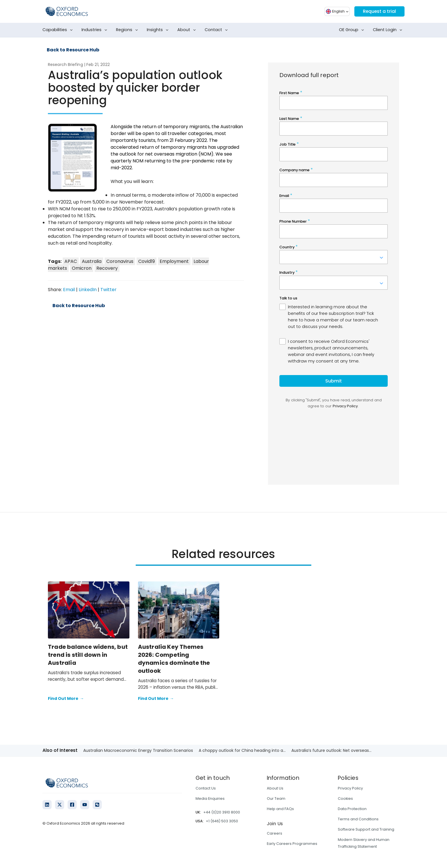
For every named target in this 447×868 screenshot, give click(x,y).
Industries (96, 30)
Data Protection (352, 809)
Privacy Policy (350, 788)
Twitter (108, 290)
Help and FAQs (280, 809)
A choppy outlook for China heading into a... (242, 750)
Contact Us (206, 788)
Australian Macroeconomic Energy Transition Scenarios (138, 750)
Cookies (345, 798)
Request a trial (379, 11)
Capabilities (59, 30)
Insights (159, 30)
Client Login (389, 30)
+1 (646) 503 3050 (222, 821)
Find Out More (66, 699)
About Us (275, 788)
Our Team (276, 798)
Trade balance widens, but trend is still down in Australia (88, 655)
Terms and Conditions (358, 819)
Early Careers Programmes (292, 844)
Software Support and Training (366, 829)
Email (69, 290)
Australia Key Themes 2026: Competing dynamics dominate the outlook (174, 659)
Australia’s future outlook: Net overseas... (331, 750)
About (188, 30)
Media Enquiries (210, 798)
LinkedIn (88, 290)
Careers (275, 833)
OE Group (353, 30)
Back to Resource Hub (73, 50)
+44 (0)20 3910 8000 (222, 812)
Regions (128, 30)
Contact (217, 30)
